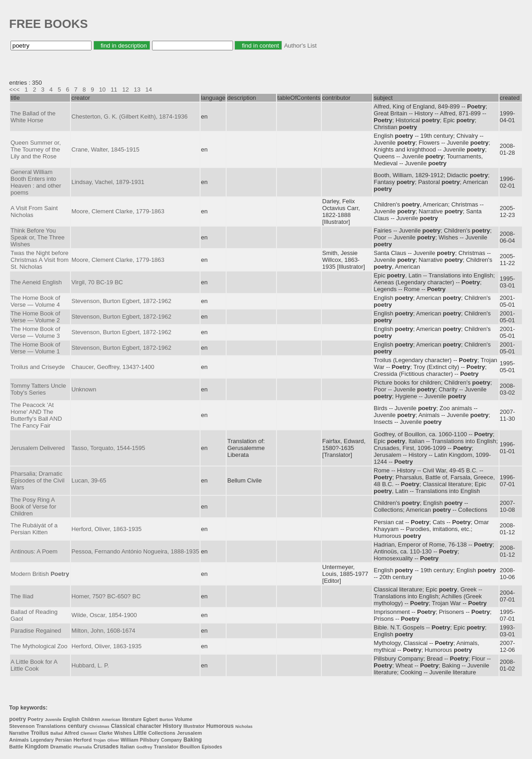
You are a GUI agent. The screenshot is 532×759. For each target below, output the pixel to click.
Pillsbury (150, 740)
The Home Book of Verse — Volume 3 (35, 332)
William (130, 740)
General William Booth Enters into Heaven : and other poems (36, 182)
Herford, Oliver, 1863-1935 (106, 529)
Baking (193, 740)
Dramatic (61, 747)
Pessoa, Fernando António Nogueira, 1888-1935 (135, 551)
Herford (82, 740)
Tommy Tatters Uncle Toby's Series (38, 389)
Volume (183, 719)
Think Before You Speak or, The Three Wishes (38, 237)
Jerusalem (190, 733)
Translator (166, 747)
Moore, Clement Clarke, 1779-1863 (118, 211)
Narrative (19, 733)
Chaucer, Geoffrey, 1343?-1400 (113, 367)
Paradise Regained (36, 631)
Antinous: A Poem (34, 551)
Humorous (220, 726)
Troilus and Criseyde (38, 367)
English (71, 719)
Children (91, 719)
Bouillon (190, 747)
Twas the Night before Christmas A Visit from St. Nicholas (40, 260)
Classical (123, 726)
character (149, 726)
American (111, 720)
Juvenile (53, 720)
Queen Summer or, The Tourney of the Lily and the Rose (36, 149)
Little (140, 733)
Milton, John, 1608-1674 (103, 631)
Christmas (99, 726)
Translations (51, 726)
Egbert (151, 719)
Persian (64, 740)
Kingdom (37, 747)
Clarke (106, 733)
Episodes (212, 747)
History (172, 726)
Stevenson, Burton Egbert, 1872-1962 (121, 301)
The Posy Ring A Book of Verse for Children (33, 507)
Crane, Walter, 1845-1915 (105, 149)
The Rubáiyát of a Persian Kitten (34, 529)
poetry (18, 719)
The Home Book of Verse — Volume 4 (35, 301)
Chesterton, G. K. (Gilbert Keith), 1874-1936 (130, 117)
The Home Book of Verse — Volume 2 (35, 317)
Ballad (57, 733)
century (78, 726)
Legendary (42, 740)
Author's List (300, 46)
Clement (89, 733)
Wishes (123, 733)
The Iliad (22, 596)
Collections (162, 733)
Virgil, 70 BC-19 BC (97, 282)
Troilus (40, 733)
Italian (128, 747)
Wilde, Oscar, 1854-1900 (104, 615)
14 (149, 89)
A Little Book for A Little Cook (34, 665)
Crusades (106, 747)
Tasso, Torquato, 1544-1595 (108, 448)
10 (102, 89)
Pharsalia (83, 747)
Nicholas (244, 726)
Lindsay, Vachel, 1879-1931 (108, 182)
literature (132, 719)
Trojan (100, 740)
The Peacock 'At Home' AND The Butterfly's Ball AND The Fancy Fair (36, 415)
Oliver (113, 740)
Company (171, 740)
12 (125, 89)
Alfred (72, 733)
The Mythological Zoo (39, 646)
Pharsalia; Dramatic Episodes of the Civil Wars (38, 480)
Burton (166, 720)
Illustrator (194, 726)
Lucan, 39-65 (89, 480)
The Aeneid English (36, 282)
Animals (19, 740)
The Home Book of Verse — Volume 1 (35, 348)
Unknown (84, 389)
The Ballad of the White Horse (33, 117)
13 (137, 89)
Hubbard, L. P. (90, 665)
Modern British (40, 574)
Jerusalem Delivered (38, 448)
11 (114, 89)
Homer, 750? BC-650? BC (106, 596)
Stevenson (22, 726)
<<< (14, 89)
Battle (16, 747)
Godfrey (144, 747)
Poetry (35, 719)
